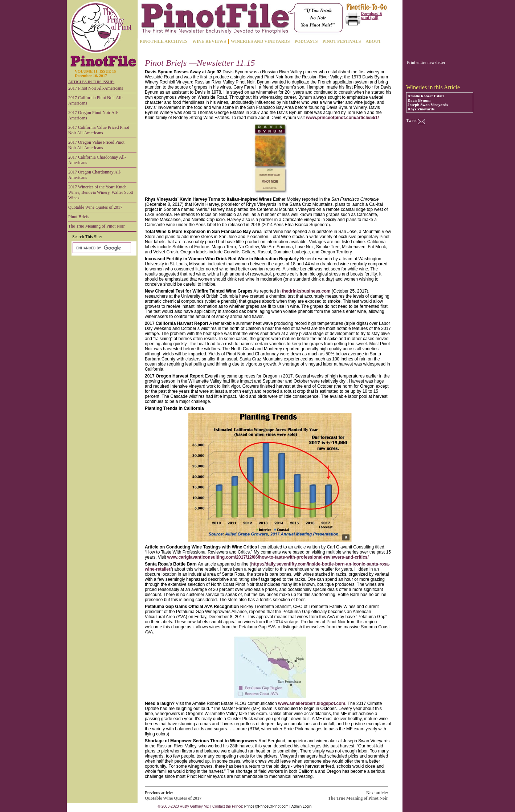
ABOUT (373, 41)
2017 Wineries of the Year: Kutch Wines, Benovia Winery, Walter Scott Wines (101, 192)
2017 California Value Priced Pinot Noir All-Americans (99, 130)
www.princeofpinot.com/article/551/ (342, 118)
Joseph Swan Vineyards (428, 105)
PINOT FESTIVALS (342, 41)
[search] (101, 248)
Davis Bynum (419, 100)
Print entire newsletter (426, 62)
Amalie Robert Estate (426, 96)
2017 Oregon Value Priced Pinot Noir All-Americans (96, 145)
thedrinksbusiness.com (306, 291)
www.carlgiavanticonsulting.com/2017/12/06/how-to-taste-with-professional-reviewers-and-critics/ (268, 557)
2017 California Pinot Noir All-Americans (96, 100)
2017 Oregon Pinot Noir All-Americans (93, 115)
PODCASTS (306, 41)
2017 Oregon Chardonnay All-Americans (95, 175)
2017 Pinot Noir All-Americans (96, 88)
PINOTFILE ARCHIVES (164, 41)
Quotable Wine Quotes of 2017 (95, 207)
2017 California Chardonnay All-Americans (97, 160)
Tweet (411, 121)
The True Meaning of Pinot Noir (97, 226)
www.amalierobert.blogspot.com (312, 703)
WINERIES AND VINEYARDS (260, 41)
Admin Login (302, 806)
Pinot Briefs (79, 217)
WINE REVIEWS (209, 41)
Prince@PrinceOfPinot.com (266, 806)
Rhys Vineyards (421, 109)
